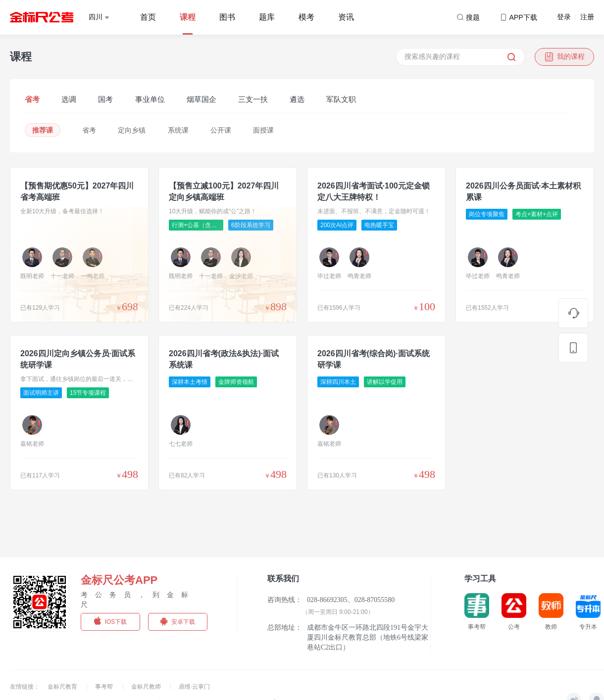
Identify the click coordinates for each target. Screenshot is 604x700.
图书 (227, 17)
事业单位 (150, 99)
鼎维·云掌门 (194, 687)
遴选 (297, 99)
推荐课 (43, 130)
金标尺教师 (147, 687)
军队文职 (341, 99)
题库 (267, 17)
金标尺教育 (63, 687)
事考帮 (105, 687)
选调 (69, 99)
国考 (105, 99)
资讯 (346, 17)
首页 (148, 17)
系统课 (178, 130)
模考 (306, 17)
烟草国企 (201, 99)
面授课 (263, 130)
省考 (32, 99)
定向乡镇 (132, 130)
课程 (188, 17)
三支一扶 (253, 99)
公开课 (221, 130)
